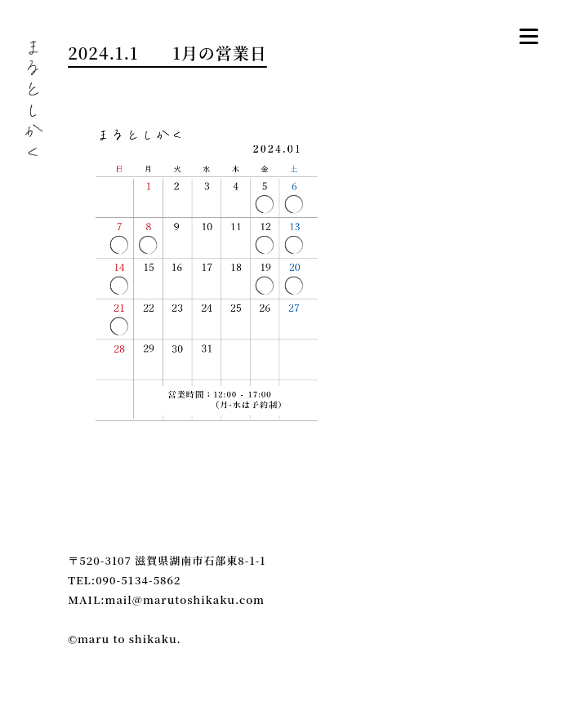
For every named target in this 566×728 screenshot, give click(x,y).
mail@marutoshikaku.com (185, 599)
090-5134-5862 (138, 580)
